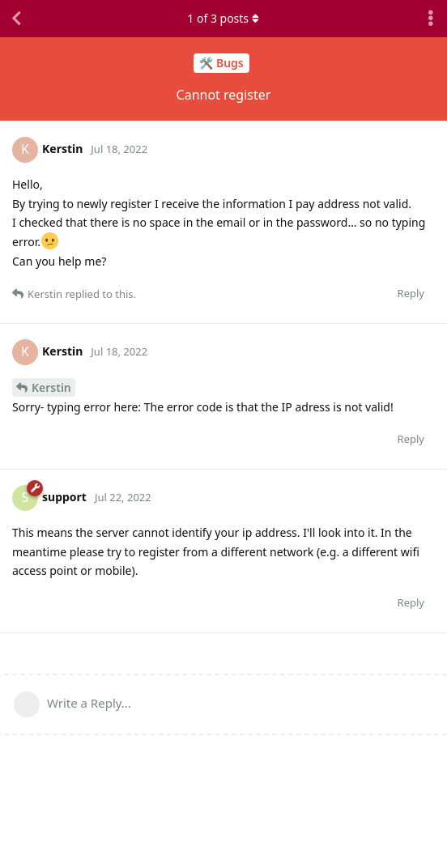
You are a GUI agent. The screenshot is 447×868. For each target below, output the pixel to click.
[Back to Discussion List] (16, 19)
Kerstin (51, 387)
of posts (223, 18)
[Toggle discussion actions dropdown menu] (431, 19)
